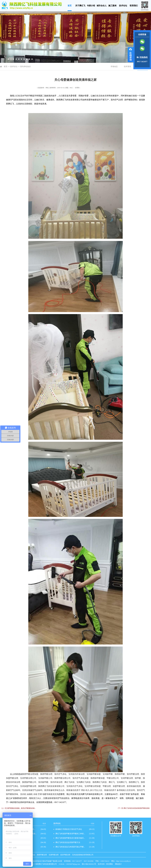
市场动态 (114, 67)
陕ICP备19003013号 (89, 864)
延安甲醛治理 (65, 855)
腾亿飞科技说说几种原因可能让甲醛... (70, 847)
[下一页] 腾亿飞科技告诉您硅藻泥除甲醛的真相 (134, 808)
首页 (70, 6)
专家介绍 (91, 6)
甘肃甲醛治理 (54, 855)
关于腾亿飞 (80, 6)
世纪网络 (109, 864)
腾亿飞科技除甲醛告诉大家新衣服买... (70, 838)
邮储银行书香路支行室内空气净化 (69, 829)
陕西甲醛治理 (42, 855)
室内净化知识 (25, 67)
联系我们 (134, 6)
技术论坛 (123, 6)
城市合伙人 (102, 6)
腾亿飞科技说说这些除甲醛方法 (68, 842)
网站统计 (118, 864)
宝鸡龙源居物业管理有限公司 (83, 855)
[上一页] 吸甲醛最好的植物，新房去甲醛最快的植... (19, 808)
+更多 (44, 824)
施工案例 (112, 6)
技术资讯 (127, 67)
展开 (131, 55)
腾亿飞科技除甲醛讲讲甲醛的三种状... (70, 834)
